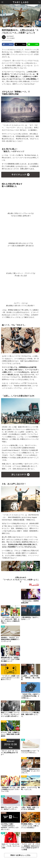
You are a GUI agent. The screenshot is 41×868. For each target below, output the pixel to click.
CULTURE (24, 590)
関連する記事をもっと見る (20, 855)
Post (20, 44)
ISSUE (3, 647)
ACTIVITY (4, 721)
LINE (33, 44)
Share (8, 44)
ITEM (3, 627)
